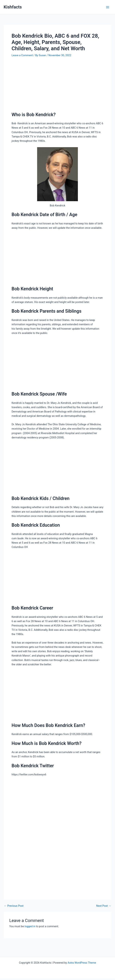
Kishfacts (13, 7)
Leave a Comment (22, 55)
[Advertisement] (58, 85)
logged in (30, 926)
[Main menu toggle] (108, 7)
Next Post (104, 906)
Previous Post (14, 906)
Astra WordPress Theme (82, 963)
